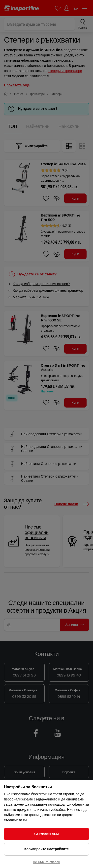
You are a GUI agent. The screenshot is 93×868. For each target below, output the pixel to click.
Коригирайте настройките (46, 849)
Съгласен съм (46, 834)
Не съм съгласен (46, 862)
